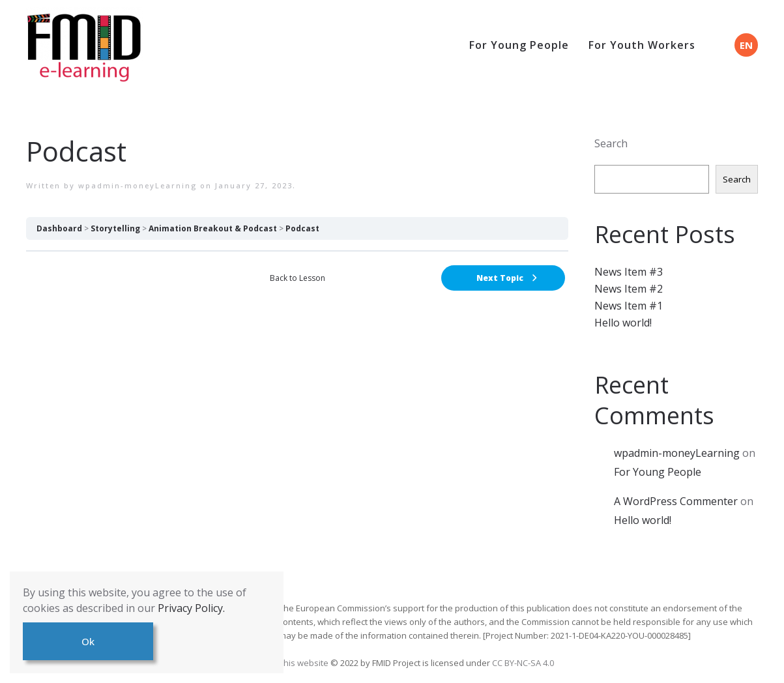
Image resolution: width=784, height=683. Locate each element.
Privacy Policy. (191, 608)
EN (746, 45)
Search (611, 143)
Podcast (302, 228)
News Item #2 (629, 289)
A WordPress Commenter (676, 501)
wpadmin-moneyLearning (138, 185)
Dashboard (59, 228)
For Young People (519, 45)
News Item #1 (629, 306)
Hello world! (623, 323)
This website (305, 663)
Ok (88, 641)
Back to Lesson (298, 278)
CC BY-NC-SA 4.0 (523, 663)
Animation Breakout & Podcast (213, 228)
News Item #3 (629, 272)
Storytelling (115, 228)
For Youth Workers (642, 45)
